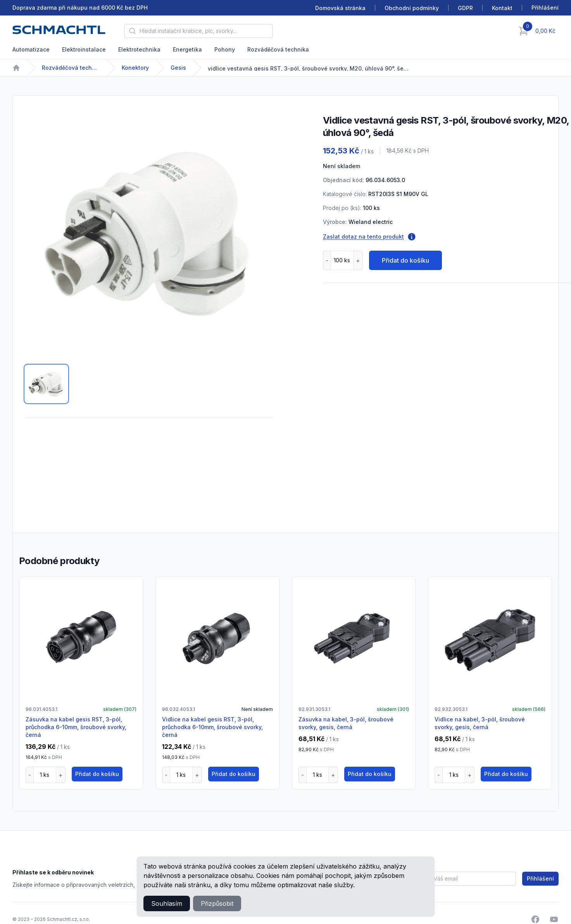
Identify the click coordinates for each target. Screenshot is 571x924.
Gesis (178, 68)
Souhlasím (167, 903)
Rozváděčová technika (278, 49)
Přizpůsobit (217, 903)
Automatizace (31, 49)
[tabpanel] (149, 232)
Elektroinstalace (84, 49)
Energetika (187, 49)
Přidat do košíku (405, 260)
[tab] (46, 384)
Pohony (225, 49)
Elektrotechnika (139, 49)
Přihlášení (540, 878)
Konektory (135, 68)
